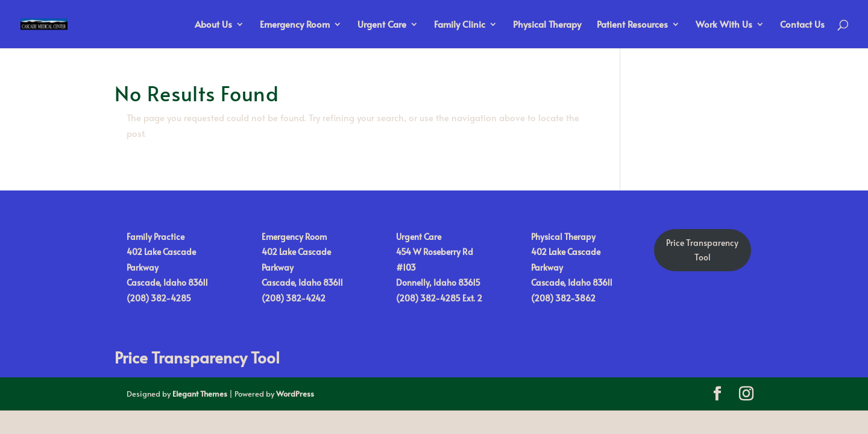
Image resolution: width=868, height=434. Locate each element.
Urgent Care (382, 25)
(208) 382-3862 (563, 298)
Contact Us (802, 25)
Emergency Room (295, 25)
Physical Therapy (547, 25)
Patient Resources (632, 25)
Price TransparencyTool (702, 250)
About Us (213, 25)
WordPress (295, 394)
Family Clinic (460, 25)
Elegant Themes (200, 394)
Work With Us (724, 25)
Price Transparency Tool (197, 357)
